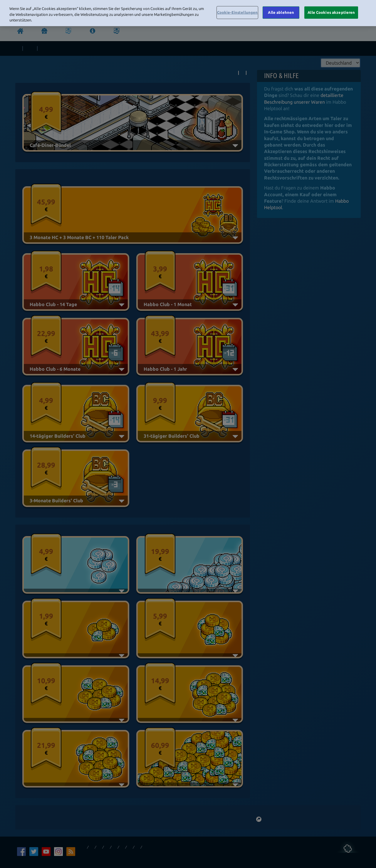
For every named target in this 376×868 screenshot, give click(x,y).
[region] (188, 13)
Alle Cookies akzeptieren (331, 12)
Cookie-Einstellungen (237, 12)
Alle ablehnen (281, 12)
